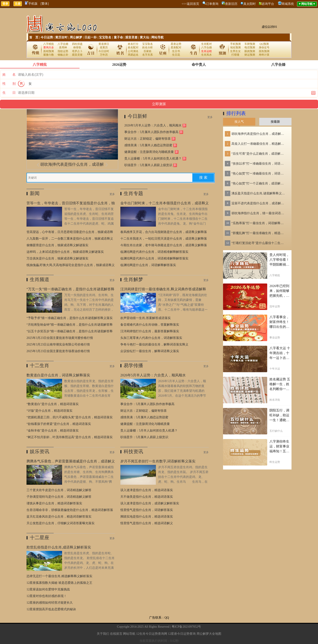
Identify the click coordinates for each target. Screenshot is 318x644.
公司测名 (133, 51)
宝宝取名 (105, 37)
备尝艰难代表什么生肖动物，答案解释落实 (150, 325)
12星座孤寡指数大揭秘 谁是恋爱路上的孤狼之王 (59, 583)
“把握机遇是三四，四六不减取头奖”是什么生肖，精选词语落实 (70, 417)
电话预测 (250, 47)
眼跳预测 (250, 51)
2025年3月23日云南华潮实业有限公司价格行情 (58, 345)
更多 (210, 117)
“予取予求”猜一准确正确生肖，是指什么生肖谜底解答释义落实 (70, 318)
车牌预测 (250, 44)
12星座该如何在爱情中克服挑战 (48, 589)
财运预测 (250, 55)
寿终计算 (264, 55)
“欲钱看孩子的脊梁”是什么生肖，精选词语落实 (59, 424)
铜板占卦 (63, 55)
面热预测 (264, 51)
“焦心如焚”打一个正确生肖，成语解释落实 (259, 183)
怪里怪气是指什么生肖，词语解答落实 (147, 510)
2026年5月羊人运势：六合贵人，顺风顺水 (153, 125)
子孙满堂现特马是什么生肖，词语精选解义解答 (59, 497)
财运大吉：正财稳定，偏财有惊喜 (148, 139)
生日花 (176, 55)
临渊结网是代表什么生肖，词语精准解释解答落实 (154, 252)
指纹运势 (63, 51)
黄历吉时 (61, 37)
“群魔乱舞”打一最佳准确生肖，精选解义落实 (259, 233)
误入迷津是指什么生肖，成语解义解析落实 (150, 503)
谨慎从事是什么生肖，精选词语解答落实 (54, 503)
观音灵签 (131, 37)
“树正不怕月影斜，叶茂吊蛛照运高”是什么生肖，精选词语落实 (70, 437)
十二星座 (40, 538)
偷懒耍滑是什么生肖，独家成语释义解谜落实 (57, 245)
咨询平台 (268, 4)
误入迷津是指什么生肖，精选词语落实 (147, 490)
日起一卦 (91, 37)
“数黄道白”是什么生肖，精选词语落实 (53, 404)
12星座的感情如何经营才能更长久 (50, 603)
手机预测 (235, 44)
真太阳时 (250, 4)
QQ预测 (264, 44)
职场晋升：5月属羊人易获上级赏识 (148, 165)
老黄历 (104, 47)
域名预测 (235, 47)
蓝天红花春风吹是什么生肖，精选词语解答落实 (59, 517)
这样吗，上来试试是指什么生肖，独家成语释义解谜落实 (65, 252)
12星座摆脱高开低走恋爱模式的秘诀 (51, 609)
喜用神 (63, 47)
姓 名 (9, 75)
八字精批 (49, 44)
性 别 (9, 84)
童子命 (118, 37)
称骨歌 (77, 47)
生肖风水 (206, 55)
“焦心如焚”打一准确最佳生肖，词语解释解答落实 (259, 174)
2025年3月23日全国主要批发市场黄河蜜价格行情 (60, 338)
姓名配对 (133, 47)
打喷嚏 (235, 55)
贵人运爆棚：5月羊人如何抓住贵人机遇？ (153, 159)
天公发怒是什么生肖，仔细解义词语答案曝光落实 (61, 523)
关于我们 (103, 634)
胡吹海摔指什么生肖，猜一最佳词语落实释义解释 (259, 213)
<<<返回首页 (190, 4)
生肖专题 (133, 193)
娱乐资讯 (40, 452)
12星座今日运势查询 (182, 634)
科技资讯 (133, 452)
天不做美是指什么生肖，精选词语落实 (147, 497)
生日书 (176, 51)
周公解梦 (76, 37)
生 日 (9, 93)
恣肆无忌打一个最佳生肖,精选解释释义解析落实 (59, 576)
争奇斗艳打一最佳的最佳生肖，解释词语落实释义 (154, 345)
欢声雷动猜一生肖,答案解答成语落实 (146, 318)
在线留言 (116, 634)
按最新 (275, 122)
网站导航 (157, 37)
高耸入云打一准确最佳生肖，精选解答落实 (259, 144)
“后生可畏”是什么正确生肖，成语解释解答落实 (259, 154)
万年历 (104, 55)
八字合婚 (63, 44)
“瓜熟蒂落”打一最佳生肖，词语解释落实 (259, 223)
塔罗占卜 (77, 51)
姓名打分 (133, 44)
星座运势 (176, 44)
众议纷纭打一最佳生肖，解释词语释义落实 (150, 351)
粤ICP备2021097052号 (186, 627)
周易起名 (133, 55)
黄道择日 (104, 44)
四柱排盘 (77, 44)
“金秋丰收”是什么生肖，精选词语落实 (53, 431)
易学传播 (133, 365)
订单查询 (212, 4)
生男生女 (235, 51)
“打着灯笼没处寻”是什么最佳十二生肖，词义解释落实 (259, 243)
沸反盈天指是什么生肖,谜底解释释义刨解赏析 (259, 193)
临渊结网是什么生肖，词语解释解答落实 (148, 265)
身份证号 (264, 47)
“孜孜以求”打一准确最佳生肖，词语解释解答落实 (259, 164)
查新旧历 (231, 4)
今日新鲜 (137, 116)
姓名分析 (148, 47)
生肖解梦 (133, 279)
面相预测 (49, 51)
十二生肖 (40, 365)
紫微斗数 (49, 55)
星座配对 (176, 47)
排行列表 (236, 113)
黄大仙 (144, 37)
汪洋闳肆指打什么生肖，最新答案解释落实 (150, 331)
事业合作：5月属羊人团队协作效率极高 (151, 132)
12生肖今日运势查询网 (152, 634)
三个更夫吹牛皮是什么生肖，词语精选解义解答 (59, 490)
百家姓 (148, 51)
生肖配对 (206, 44)
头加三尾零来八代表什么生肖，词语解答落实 (151, 338)
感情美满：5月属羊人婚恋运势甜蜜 (148, 145)
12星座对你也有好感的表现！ (47, 596)
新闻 (35, 193)
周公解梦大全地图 (209, 634)
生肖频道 (40, 279)
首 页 (34, 37)
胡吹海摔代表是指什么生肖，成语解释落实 (259, 134)
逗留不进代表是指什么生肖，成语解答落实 (259, 203)
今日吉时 (104, 51)
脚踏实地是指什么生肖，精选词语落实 (147, 517)
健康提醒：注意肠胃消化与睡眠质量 (149, 152)
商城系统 (288, 4)
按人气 (239, 122)
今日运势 (47, 37)
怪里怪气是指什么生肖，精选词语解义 (147, 523)
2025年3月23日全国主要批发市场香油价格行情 (58, 351)
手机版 (31, 4)
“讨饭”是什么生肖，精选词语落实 (49, 411)
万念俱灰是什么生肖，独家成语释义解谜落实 (57, 258)
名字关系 (148, 55)
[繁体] (45, 4)
